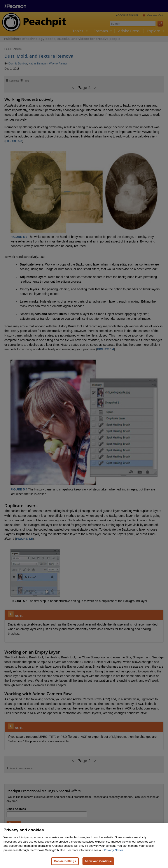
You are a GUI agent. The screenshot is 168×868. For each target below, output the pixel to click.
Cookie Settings (65, 861)
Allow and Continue (98, 861)
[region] (84, 846)
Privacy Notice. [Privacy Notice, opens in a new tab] (114, 850)
